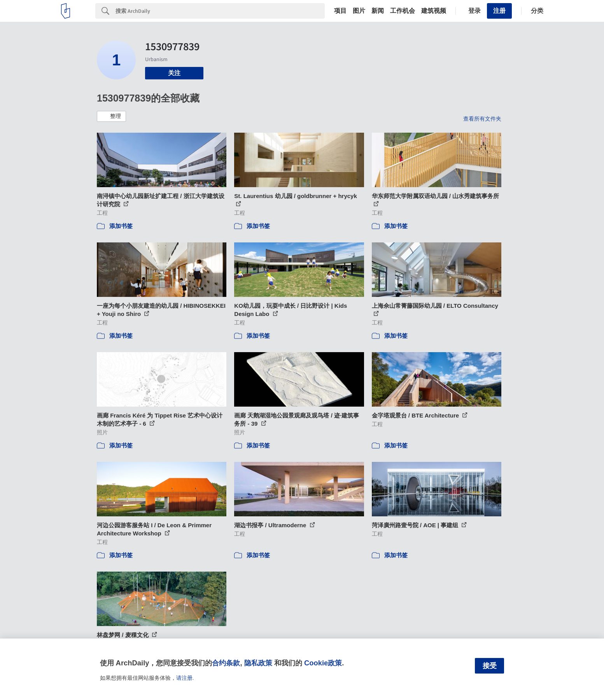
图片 (359, 11)
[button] (111, 116)
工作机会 (403, 11)
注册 (499, 11)
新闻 (378, 11)
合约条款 (226, 663)
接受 (490, 666)
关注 (174, 73)
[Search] (220, 11)
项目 (340, 11)
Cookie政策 (323, 663)
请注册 (184, 678)
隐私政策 (258, 663)
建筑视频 (434, 11)
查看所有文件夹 (482, 119)
